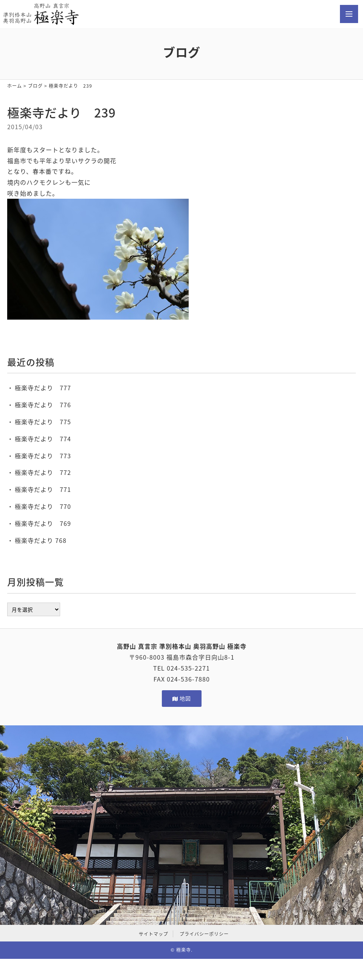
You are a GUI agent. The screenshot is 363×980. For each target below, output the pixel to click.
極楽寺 (184, 950)
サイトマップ (154, 934)
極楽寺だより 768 (41, 540)
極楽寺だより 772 (43, 472)
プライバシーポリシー (204, 934)
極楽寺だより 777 (43, 388)
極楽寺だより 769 (43, 523)
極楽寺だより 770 (43, 506)
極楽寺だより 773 (43, 456)
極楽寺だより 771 (43, 489)
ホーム (15, 86)
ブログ (35, 86)
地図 (182, 698)
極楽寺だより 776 (43, 405)
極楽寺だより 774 (43, 439)
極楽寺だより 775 (43, 422)
